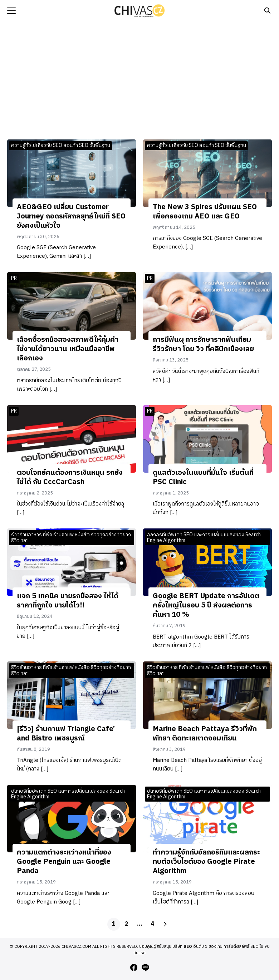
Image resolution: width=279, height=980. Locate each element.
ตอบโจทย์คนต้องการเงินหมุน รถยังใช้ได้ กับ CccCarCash (70, 477)
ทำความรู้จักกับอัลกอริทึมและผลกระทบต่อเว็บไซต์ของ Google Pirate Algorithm (206, 862)
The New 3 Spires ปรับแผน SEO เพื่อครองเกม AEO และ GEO (205, 212)
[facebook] (134, 967)
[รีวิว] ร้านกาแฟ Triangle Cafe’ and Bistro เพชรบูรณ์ (66, 734)
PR (14, 278)
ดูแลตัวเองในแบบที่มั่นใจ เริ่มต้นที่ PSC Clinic (203, 477)
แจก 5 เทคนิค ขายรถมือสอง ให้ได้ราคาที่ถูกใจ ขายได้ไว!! (68, 601)
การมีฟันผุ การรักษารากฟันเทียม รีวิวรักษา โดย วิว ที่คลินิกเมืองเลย (203, 344)
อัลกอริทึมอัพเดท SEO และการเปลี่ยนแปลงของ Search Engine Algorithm (204, 538)
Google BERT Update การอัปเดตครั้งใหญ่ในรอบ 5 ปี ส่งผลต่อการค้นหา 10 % (206, 605)
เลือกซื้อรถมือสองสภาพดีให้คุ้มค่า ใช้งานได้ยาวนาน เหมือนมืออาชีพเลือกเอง (68, 349)
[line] (145, 967)
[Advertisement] (139, 79)
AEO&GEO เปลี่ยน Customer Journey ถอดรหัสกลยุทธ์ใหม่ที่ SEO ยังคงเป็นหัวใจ (71, 216)
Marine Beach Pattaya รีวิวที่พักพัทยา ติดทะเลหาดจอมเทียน (205, 734)
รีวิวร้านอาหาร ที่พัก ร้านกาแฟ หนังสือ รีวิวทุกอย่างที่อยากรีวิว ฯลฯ (71, 538)
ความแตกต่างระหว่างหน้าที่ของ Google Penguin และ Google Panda (64, 862)
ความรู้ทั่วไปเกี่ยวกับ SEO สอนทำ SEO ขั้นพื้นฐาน (61, 145)
